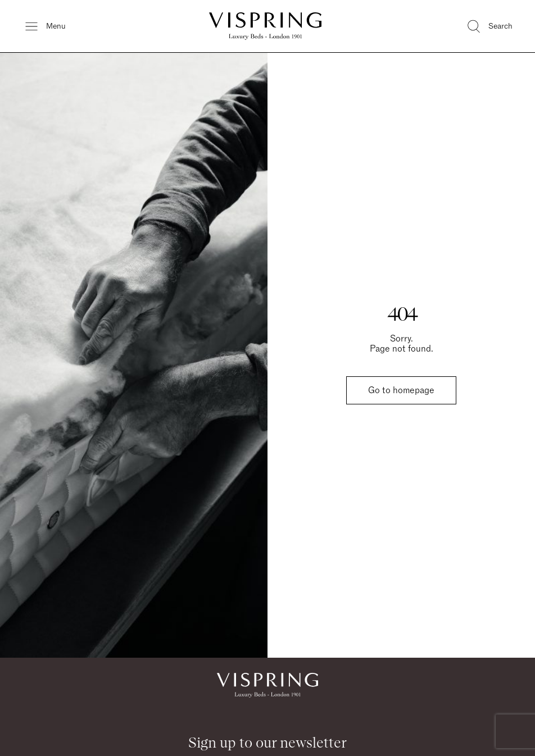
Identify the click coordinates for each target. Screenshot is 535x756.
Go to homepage (401, 390)
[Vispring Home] (265, 26)
